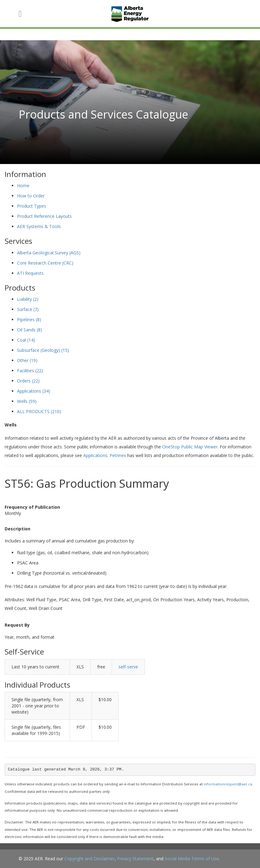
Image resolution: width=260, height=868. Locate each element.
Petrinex (118, 455)
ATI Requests (30, 273)
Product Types (32, 206)
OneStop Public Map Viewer (190, 447)
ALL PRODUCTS (39, 411)
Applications (34, 391)
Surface (28, 309)
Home (23, 186)
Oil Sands (30, 330)
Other (27, 360)
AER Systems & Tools (39, 226)
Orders (28, 381)
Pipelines (29, 320)
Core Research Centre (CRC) (45, 263)
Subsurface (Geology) (43, 350)
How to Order (31, 196)
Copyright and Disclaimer (89, 859)
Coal (26, 340)
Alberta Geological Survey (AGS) (49, 253)
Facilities (30, 371)
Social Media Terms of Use (192, 859)
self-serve (128, 667)
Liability (28, 299)
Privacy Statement (135, 859)
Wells (27, 401)
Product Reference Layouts (44, 216)
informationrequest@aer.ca (228, 784)
